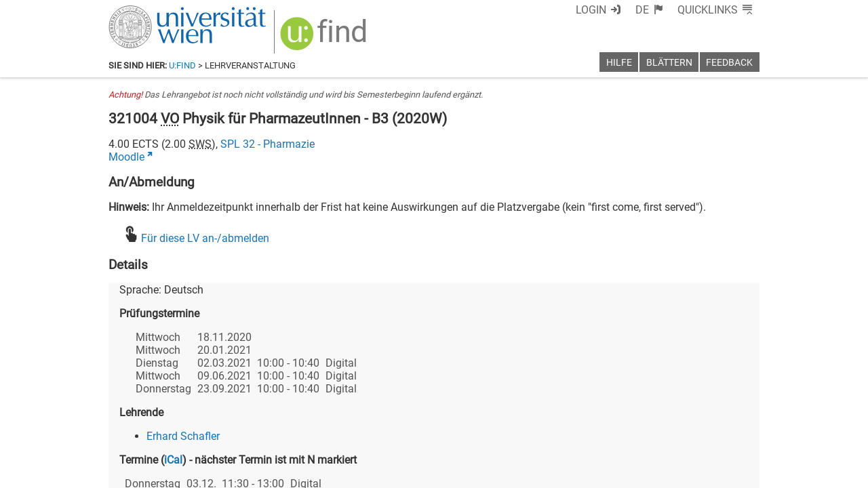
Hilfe (619, 63)
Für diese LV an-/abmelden (205, 238)
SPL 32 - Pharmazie (268, 144)
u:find (182, 65)
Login (591, 10)
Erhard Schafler (183, 436)
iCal (173, 460)
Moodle (126, 157)
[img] (325, 38)
